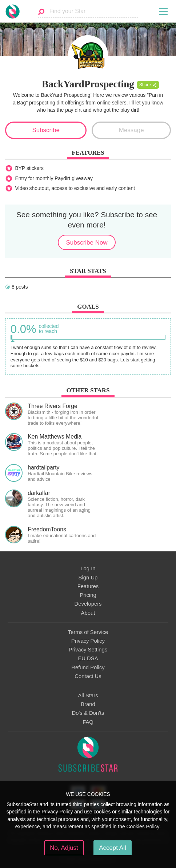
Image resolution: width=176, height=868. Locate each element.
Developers (88, 604)
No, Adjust (64, 848)
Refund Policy (88, 667)
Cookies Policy (143, 827)
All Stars (88, 695)
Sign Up (88, 578)
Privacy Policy (88, 641)
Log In (88, 568)
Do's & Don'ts (88, 713)
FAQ (88, 722)
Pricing (88, 595)
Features (88, 586)
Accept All (113, 848)
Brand (88, 704)
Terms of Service (88, 632)
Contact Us (88, 676)
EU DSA (88, 658)
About (88, 613)
